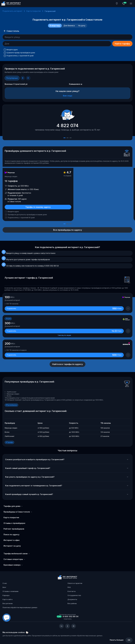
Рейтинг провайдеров (14, 529)
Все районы (72, 603)
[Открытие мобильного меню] (131, 4)
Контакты (72, 591)
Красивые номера (13, 565)
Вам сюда (68, 96)
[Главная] (11, 4)
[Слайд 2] (67, 138)
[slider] (67, 122)
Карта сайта (7, 599)
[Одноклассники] (67, 626)
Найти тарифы (122, 44)
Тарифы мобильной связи (17, 554)
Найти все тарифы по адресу (67, 364)
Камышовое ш (76, 84)
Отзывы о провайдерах (14, 523)
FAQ (69, 587)
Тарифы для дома (13, 506)
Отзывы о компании (10, 591)
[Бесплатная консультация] (124, 4)
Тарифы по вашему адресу (38, 207)
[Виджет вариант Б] (7, 618)
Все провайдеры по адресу (68, 230)
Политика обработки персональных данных (20, 607)
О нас (5, 583)
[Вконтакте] (61, 626)
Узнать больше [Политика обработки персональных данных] (117, 640)
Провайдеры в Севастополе (18, 512)
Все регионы (8, 603)
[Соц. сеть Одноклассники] (67, 626)
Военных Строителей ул (16, 84)
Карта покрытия (34, 11)
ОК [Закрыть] (129, 640)
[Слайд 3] (71, 138)
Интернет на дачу (12, 546)
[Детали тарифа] (128, 309)
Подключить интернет (12, 11)
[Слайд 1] (64, 138)
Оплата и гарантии (75, 583)
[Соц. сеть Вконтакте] (61, 626)
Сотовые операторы (14, 559)
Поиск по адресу (11, 534)
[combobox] (67, 37)
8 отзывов (67, 176)
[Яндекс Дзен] (74, 626)
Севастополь (11, 31)
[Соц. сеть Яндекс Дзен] (74, 626)
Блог (4, 587)
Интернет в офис (12, 540)
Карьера (6, 595)
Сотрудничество (74, 595)
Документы (72, 599)
